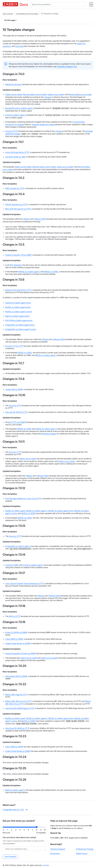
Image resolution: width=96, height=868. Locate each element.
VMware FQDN (40, 218)
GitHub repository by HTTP (16, 204)
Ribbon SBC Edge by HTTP (16, 694)
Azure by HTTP (12, 131)
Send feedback (10, 856)
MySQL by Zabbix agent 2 (37, 510)
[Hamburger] (91, 4)
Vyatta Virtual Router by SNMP (18, 643)
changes (48, 97)
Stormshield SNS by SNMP (16, 676)
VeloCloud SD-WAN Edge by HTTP (20, 708)
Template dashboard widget (43, 124)
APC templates (16, 264)
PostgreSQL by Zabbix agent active (20, 324)
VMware (26, 218)
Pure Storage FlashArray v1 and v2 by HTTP (23, 498)
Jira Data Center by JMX (15, 156)
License (46, 864)
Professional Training (85, 848)
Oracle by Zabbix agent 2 (16, 115)
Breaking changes (49, 433)
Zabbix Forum (82, 853)
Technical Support (58, 848)
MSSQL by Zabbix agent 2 (29, 271)
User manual (8, 14)
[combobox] (59, 4)
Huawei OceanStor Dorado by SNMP (20, 653)
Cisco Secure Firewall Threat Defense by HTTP (24, 583)
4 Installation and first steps (27, 14)
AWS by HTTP (15, 616)
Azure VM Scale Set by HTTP (17, 152)
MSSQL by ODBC (51, 271)
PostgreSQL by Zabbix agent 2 (18, 546)
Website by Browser (14, 84)
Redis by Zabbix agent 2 (15, 789)
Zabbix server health (14, 94)
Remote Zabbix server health (35, 94)
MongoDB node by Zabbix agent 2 (19, 108)
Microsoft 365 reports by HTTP (18, 208)
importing (19, 46)
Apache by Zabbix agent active (18, 302)
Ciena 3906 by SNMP (14, 638)
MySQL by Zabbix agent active (18, 307)
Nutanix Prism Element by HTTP (18, 289)
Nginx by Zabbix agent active (17, 315)
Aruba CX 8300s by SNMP (16, 632)
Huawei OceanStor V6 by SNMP (18, 254)
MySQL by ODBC (28, 513)
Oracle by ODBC (12, 564)
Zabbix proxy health (56, 94)
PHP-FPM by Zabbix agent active (19, 320)
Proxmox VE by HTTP (14, 345)
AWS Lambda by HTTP (15, 188)
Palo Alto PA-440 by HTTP (16, 411)
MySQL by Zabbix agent (15, 510)
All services (55, 853)
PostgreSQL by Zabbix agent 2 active (21, 329)
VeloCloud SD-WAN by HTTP (17, 727)
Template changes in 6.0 (67, 66)
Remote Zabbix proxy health (80, 94)
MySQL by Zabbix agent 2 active (19, 311)
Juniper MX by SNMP (14, 389)
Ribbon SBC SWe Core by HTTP (18, 701)
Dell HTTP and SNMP (17, 422)
